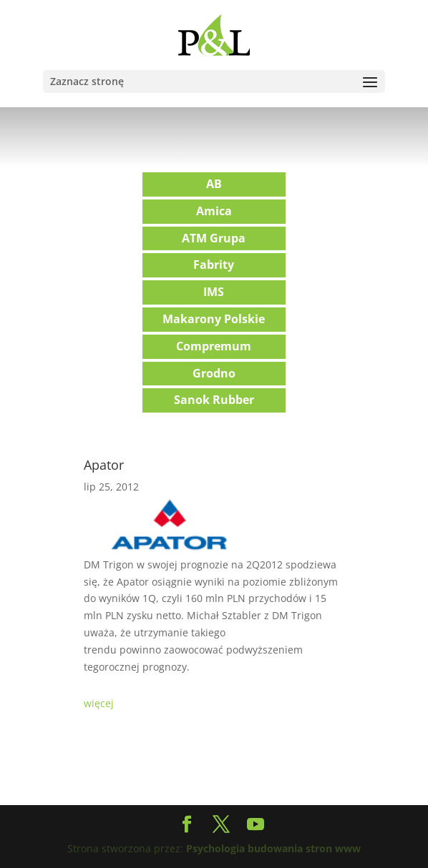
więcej (99, 703)
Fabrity (214, 265)
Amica (214, 211)
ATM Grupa (214, 238)
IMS (214, 292)
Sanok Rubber (214, 400)
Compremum (214, 346)
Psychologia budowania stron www (273, 848)
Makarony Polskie (214, 319)
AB (214, 184)
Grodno (214, 373)
